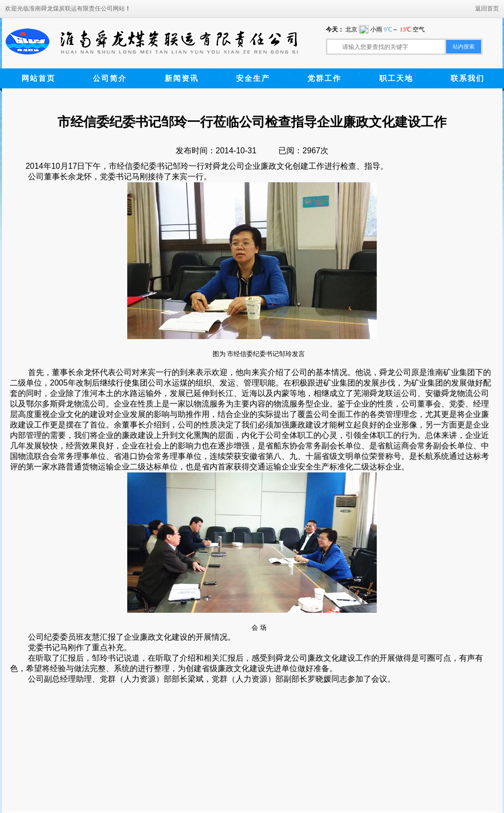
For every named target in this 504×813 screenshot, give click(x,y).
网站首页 (38, 78)
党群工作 (324, 78)
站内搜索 (464, 46)
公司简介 (110, 78)
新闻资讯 (182, 78)
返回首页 (487, 8)
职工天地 (396, 78)
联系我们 (468, 78)
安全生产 (253, 78)
